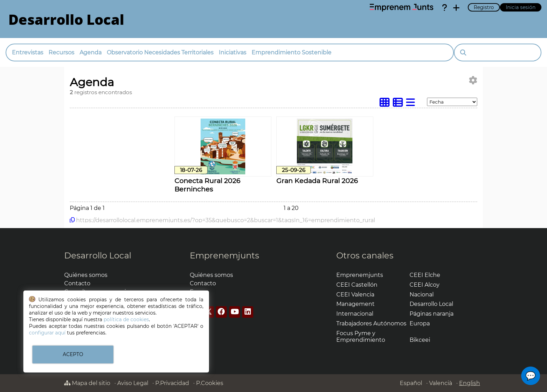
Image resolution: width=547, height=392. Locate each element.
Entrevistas (28, 52)
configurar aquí (47, 333)
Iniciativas (233, 52)
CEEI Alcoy (425, 285)
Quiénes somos (86, 275)
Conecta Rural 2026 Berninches (207, 185)
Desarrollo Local (98, 255)
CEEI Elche (425, 275)
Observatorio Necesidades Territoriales (160, 52)
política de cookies (126, 319)
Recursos (61, 52)
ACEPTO (73, 354)
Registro (484, 7)
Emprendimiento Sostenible (291, 52)
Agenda (91, 52)
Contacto (77, 283)
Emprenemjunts (224, 255)
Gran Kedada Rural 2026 (317, 181)
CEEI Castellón (357, 285)
